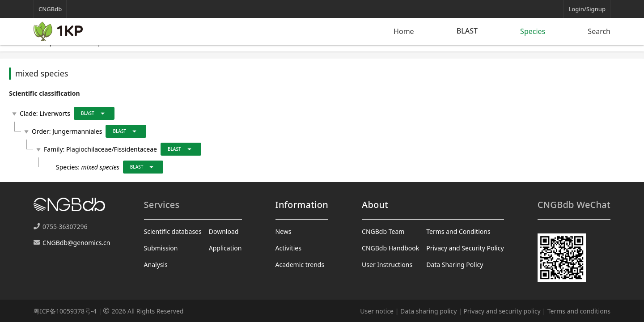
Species (533, 31)
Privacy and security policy (502, 311)
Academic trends (300, 265)
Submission (161, 248)
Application (225, 248)
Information (302, 205)
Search (599, 31)
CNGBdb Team (383, 231)
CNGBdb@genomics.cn (76, 243)
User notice (377, 311)
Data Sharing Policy (455, 265)
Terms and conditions (579, 311)
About (375, 205)
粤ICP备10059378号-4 (65, 311)
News (284, 231)
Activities (288, 248)
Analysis (156, 265)
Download (224, 231)
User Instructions (387, 265)
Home (404, 31)
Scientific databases (173, 231)
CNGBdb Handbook (390, 248)
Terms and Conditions (458, 231)
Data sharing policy (428, 311)
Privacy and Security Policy (465, 248)
